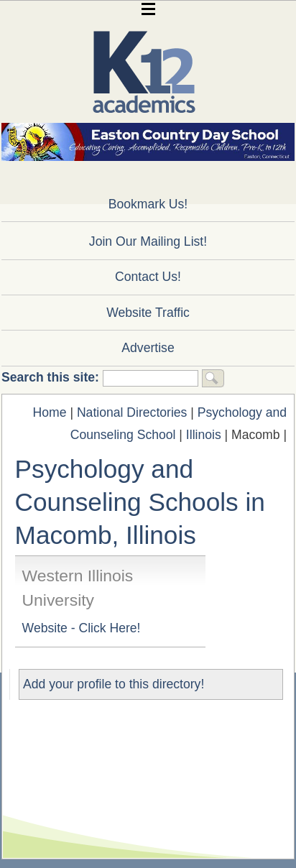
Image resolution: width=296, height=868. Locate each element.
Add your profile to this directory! (114, 684)
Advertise (148, 348)
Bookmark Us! (148, 204)
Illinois (204, 435)
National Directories (132, 412)
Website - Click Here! (82, 628)
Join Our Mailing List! (148, 241)
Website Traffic (148, 313)
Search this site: (52, 377)
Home (50, 412)
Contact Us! (148, 277)
